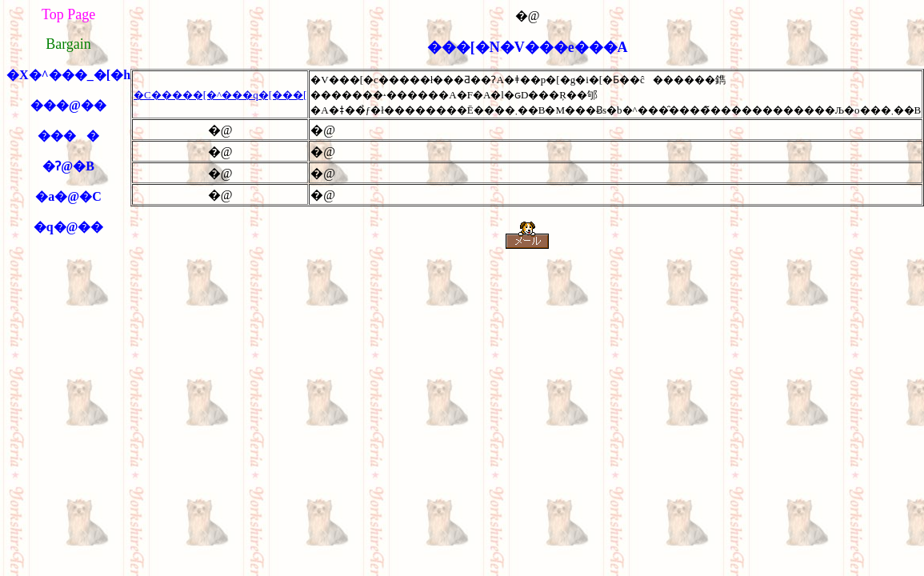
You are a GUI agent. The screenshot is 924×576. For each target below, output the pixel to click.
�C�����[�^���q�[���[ (220, 95)
